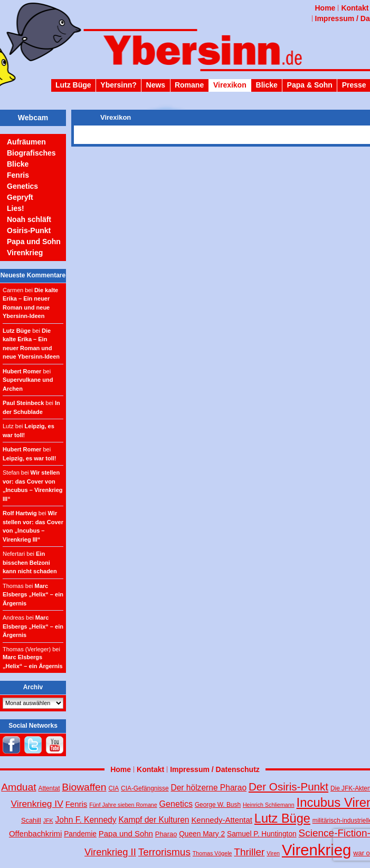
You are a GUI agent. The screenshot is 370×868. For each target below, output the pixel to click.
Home (325, 8)
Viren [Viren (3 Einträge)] (273, 853)
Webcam (33, 118)
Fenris (18, 175)
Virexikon (230, 85)
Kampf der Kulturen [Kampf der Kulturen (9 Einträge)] (154, 820)
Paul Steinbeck (23, 403)
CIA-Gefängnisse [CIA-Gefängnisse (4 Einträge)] (145, 788)
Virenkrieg (25, 253)
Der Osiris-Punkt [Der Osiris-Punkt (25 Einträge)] (288, 787)
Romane (189, 85)
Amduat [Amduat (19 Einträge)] (18, 787)
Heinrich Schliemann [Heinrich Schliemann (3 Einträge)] (269, 805)
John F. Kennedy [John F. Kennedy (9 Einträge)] (86, 820)
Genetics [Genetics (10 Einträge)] (176, 804)
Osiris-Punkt (29, 230)
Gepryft (20, 197)
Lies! (16, 208)
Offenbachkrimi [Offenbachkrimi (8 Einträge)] (35, 833)
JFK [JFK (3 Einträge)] (48, 821)
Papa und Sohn (34, 242)
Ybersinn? (118, 85)
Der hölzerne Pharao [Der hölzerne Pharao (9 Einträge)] (208, 788)
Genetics (22, 186)
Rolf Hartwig (20, 513)
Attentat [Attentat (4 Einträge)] (49, 788)
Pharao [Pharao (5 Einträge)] (166, 834)
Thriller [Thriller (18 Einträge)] (249, 852)
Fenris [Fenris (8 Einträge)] (77, 804)
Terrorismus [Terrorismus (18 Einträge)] (164, 852)
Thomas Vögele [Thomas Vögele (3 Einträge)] (212, 853)
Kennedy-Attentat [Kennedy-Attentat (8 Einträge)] (222, 820)
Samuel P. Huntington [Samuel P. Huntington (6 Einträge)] (262, 834)
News (156, 85)
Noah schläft (29, 219)
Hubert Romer (22, 371)
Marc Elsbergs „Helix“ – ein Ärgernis (33, 595)
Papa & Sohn (310, 85)
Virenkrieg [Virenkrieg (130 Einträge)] (317, 850)
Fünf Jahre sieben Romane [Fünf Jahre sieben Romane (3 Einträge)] (123, 805)
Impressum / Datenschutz (215, 769)
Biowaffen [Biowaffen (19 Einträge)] (84, 787)
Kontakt (355, 8)
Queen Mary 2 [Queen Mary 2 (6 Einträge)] (202, 834)
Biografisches (31, 153)
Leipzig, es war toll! (29, 458)
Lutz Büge (73, 85)
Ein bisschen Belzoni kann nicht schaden (30, 562)
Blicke (267, 85)
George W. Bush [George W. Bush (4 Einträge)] (218, 805)
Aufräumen (26, 142)
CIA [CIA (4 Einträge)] (113, 788)
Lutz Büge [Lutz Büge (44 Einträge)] (282, 818)
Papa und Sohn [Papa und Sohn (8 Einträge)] (126, 833)
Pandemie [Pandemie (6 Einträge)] (80, 834)
